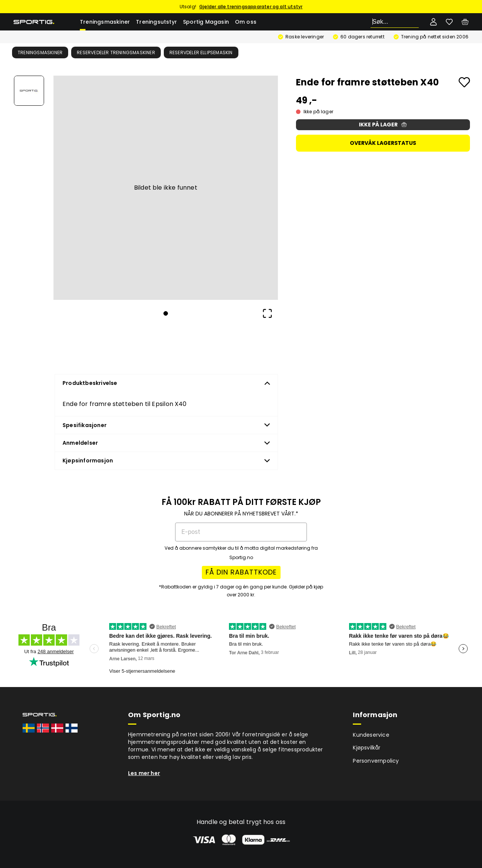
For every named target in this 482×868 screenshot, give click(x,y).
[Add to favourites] (464, 82)
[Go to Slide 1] (29, 91)
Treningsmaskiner (105, 22)
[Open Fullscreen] (267, 313)
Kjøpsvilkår (367, 748)
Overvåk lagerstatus (383, 143)
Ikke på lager (383, 125)
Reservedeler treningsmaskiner (116, 52)
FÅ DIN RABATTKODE (241, 572)
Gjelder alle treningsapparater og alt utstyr (251, 7)
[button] (166, 188)
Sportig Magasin (206, 22)
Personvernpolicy (376, 761)
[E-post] (241, 532)
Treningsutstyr (156, 22)
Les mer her (144, 773)
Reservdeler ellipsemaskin (201, 52)
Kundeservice (371, 735)
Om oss (246, 22)
